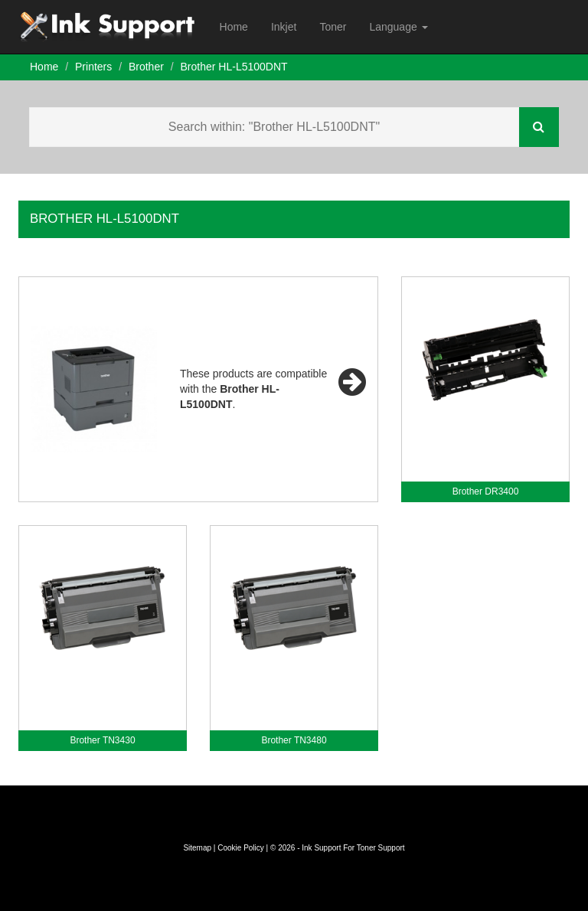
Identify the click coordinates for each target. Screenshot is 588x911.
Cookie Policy (241, 848)
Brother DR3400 (486, 491)
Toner (333, 27)
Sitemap (197, 848)
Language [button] (398, 27)
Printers (93, 67)
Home (234, 27)
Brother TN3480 (294, 740)
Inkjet (284, 27)
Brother (146, 67)
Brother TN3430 (102, 740)
